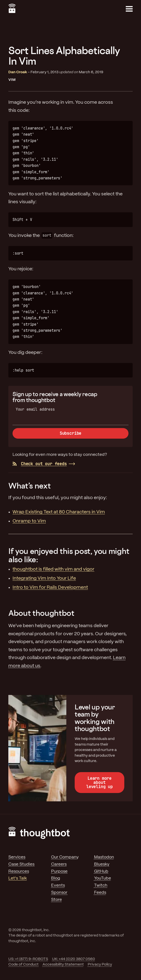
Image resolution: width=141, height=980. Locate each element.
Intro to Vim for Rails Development (50, 588)
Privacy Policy (100, 965)
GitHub (101, 871)
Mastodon (104, 857)
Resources (19, 871)
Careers (59, 864)
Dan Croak (18, 72)
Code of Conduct (23, 965)
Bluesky (102, 864)
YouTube (103, 878)
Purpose (59, 871)
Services (17, 857)
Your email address (35, 409)
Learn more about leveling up (99, 782)
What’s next (29, 486)
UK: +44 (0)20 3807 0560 (74, 959)
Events (58, 885)
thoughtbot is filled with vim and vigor (53, 569)
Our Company (65, 857)
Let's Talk (18, 878)
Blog (56, 878)
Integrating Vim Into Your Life (44, 578)
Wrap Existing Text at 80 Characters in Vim (59, 512)
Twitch (101, 885)
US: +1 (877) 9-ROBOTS (28, 959)
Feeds (100, 893)
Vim (12, 80)
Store (56, 900)
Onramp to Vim (29, 521)
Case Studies (21, 864)
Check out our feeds (40, 464)
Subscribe (70, 433)
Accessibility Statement (63, 965)
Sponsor (59, 893)
